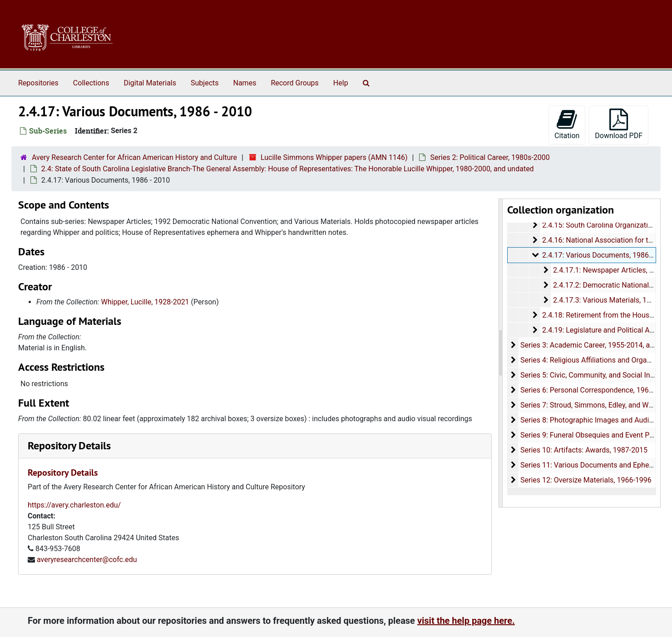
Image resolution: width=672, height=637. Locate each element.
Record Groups (294, 83)
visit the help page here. (466, 621)
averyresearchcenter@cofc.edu (87, 560)
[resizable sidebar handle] (501, 353)
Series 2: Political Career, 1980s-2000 (490, 157)
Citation (567, 124)
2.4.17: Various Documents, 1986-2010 (604, 255)
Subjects (205, 83)
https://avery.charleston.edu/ (74, 505)
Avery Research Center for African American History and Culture (134, 157)
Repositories (38, 83)
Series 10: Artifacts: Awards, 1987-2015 (583, 450)
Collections (91, 83)
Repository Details (69, 445)
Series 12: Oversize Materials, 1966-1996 (586, 480)
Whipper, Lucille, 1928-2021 (145, 302)
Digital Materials (150, 83)
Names (245, 83)
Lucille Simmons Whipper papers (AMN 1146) (334, 157)
